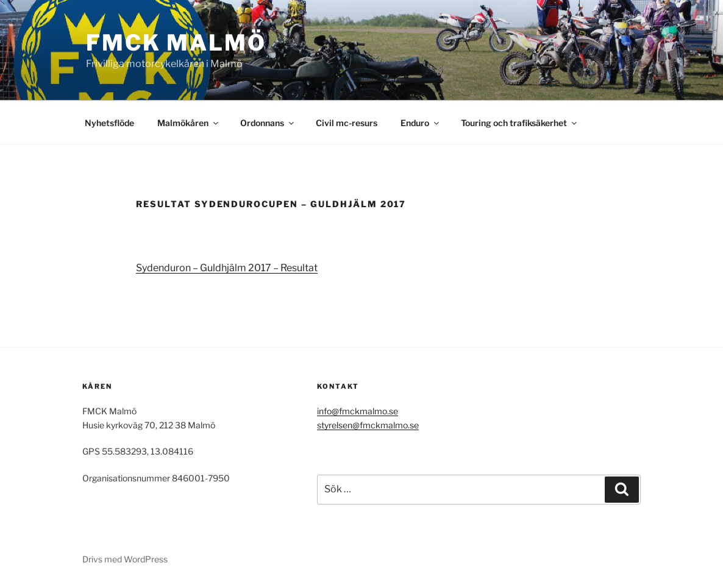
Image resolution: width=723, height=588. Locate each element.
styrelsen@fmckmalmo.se (368, 425)
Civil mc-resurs (347, 123)
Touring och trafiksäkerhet (520, 123)
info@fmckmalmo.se (358, 411)
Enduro (421, 123)
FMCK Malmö (176, 43)
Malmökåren (189, 123)
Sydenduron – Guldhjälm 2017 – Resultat (227, 268)
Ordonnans (268, 123)
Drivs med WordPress (125, 559)
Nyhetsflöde (109, 123)
